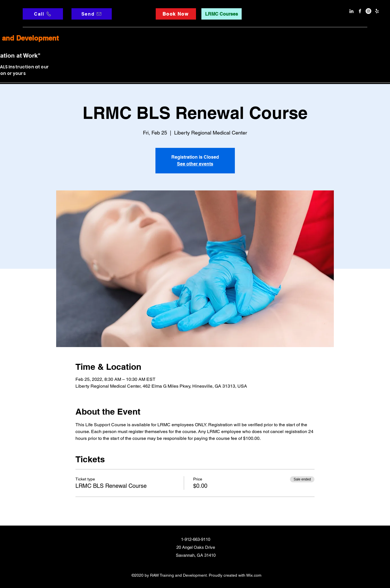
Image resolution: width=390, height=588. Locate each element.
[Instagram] (368, 11)
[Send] (92, 14)
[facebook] (360, 11)
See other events (195, 164)
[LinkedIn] (351, 11)
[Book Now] (176, 14)
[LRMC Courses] (222, 14)
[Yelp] (377, 11)
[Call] (43, 14)
